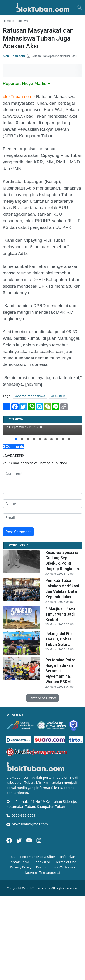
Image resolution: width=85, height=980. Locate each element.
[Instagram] (39, 840)
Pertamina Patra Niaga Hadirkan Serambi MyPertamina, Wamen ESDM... (60, 671)
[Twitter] (19, 840)
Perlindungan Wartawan (55, 867)
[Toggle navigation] (80, 7)
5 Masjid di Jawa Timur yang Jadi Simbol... (60, 614)
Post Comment (18, 532)
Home (7, 21)
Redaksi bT (42, 862)
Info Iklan (68, 857)
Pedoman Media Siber (38, 857)
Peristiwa (22, 21)
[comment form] (42, 481)
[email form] (42, 518)
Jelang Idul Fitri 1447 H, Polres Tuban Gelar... (59, 639)
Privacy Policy (21, 867)
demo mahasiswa (31, 396)
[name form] (42, 504)
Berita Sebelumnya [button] (42, 698)
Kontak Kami (19, 862)
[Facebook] (10, 840)
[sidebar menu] (5, 7)
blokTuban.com (14, 56)
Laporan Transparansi (42, 872)
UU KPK (59, 396)
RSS (12, 857)
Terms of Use (66, 862)
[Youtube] (29, 840)
